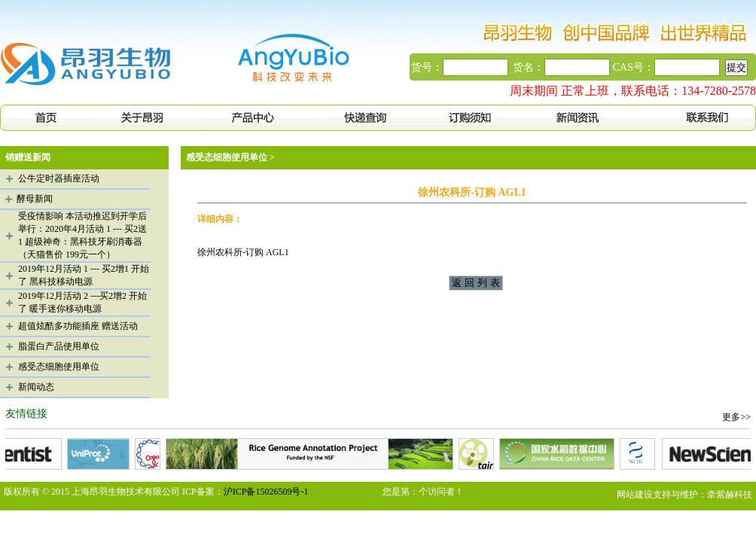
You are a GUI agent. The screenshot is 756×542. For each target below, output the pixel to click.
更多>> (736, 417)
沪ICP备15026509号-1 (266, 492)
